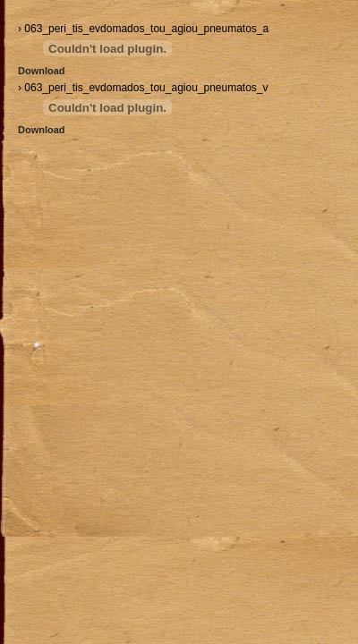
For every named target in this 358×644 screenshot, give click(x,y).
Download (42, 71)
